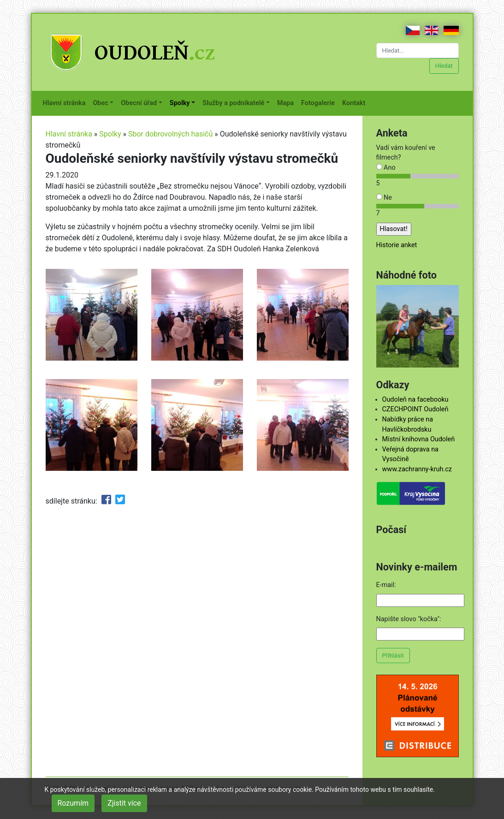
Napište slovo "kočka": (409, 619)
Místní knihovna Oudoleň (419, 439)
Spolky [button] (180, 103)
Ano (386, 168)
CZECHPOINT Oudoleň (415, 409)
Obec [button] (100, 103)
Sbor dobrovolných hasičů (170, 134)
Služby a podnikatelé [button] (233, 103)
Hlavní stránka (66, 102)
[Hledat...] (418, 50)
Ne (384, 198)
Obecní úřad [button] (139, 103)
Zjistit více (124, 803)
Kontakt (356, 102)
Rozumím (73, 803)
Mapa (287, 102)
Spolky (110, 134)
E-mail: (386, 585)
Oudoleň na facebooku (415, 400)
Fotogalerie (320, 102)
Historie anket (397, 245)
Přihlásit (393, 656)
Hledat (444, 66)
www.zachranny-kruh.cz (417, 469)
